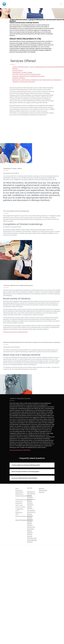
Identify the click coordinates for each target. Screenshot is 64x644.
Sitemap (41, 489)
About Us (42, 492)
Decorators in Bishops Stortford (31, 501)
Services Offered (18, 71)
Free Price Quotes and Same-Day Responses (26, 74)
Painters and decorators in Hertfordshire (20, 450)
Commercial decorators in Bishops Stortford (31, 513)
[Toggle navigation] (61, 4)
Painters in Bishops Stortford (30, 507)
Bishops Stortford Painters (30, 520)
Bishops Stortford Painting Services (30, 534)
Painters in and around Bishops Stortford (32, 540)
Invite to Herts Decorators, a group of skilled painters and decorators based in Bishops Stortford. (32, 128)
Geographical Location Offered (22, 72)
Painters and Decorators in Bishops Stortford (31, 495)
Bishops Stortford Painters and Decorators (31, 526)
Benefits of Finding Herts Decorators (24, 82)
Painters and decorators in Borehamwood (15, 332)
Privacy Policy (43, 490)
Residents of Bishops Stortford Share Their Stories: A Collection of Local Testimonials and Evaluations (37, 79)
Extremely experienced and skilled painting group (28, 76)
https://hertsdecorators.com (24, 520)
